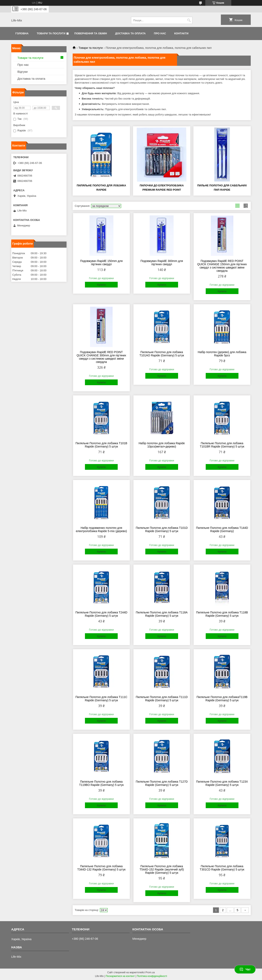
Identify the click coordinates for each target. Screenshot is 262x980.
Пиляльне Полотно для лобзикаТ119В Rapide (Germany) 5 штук (222, 699)
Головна (22, 33)
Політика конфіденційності (152, 976)
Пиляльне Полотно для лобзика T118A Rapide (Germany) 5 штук (162, 614)
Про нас (160, 33)
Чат (245, 969)
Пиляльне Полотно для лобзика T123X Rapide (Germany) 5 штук (222, 783)
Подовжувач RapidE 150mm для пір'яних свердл (101, 263)
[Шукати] (189, 20)
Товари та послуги (51, 33)
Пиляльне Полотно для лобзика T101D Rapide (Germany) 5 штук (162, 529)
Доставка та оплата (130, 33)
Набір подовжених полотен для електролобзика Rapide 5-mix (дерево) (101, 529)
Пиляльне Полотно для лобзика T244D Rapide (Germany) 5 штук (101, 614)
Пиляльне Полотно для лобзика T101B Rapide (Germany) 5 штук (101, 445)
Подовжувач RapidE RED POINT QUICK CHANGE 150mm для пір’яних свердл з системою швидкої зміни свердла (222, 266)
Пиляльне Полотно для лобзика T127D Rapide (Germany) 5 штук (162, 783)
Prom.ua (150, 972)
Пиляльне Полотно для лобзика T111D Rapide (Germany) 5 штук (162, 699)
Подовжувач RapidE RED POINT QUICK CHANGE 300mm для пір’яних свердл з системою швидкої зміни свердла (101, 357)
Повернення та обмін (91, 33)
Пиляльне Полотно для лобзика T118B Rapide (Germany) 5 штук (222, 614)
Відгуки (23, 72)
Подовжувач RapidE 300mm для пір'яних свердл (162, 263)
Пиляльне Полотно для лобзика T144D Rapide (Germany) (222, 529)
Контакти (181, 33)
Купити (101, 285)
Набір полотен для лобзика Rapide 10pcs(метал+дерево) (162, 445)
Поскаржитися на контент (120, 976)
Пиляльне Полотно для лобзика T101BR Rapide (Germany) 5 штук (222, 445)
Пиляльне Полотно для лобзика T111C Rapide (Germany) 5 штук (101, 699)
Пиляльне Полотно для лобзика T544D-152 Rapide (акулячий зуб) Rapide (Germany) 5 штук (162, 869)
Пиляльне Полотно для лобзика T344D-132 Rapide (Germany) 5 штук (101, 868)
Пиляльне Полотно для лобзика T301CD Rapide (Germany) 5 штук (222, 868)
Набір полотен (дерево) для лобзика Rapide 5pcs (222, 354)
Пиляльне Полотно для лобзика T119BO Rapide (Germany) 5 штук (101, 783)
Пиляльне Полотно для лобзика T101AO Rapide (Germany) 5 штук (162, 354)
